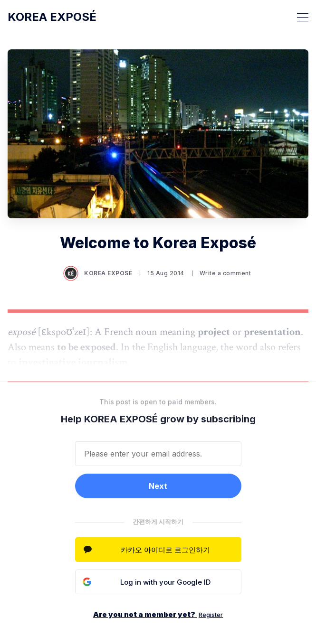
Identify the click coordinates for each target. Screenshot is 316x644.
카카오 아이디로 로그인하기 (165, 550)
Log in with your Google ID (165, 582)
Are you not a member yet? (158, 614)
